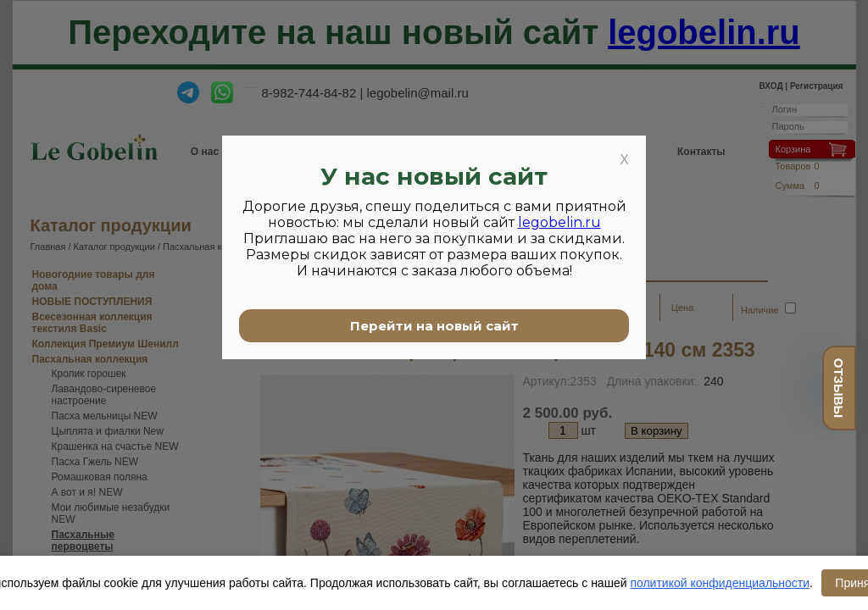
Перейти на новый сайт (434, 326)
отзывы (839, 388)
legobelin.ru (559, 222)
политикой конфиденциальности (720, 583)
